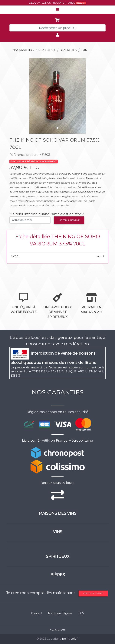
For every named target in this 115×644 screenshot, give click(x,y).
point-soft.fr (70, 639)
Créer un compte (93, 593)
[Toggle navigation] (57, 10)
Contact (37, 613)
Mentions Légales (60, 613)
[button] (17, 96)
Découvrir (81, 3)
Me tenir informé (69, 220)
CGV (81, 613)
